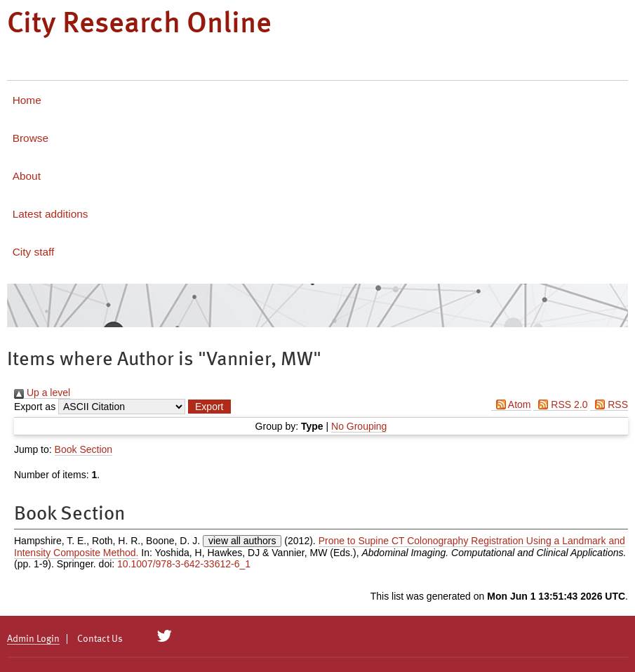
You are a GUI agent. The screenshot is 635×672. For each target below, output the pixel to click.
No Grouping (359, 426)
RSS (609, 404)
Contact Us (100, 639)
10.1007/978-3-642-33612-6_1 (184, 564)
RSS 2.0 (560, 404)
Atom (511, 404)
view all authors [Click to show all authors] (242, 541)
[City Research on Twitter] (165, 636)
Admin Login (33, 639)
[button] (209, 407)
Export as (35, 407)
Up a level (42, 393)
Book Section (84, 449)
